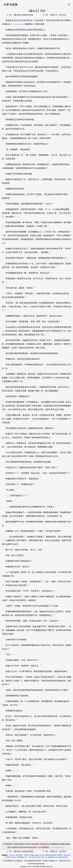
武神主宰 (27, 855)
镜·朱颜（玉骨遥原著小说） (19, 857)
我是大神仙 (67, 855)
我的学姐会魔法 (63, 857)
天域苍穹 (8, 857)
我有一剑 (44, 857)
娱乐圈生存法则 (53, 857)
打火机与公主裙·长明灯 (16, 855)
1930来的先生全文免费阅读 (48, 844)
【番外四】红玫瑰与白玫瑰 (23, 15)
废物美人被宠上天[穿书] (37, 855)
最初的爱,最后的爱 (51, 855)
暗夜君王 (60, 855)
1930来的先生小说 (9, 844)
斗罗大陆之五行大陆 (35, 857)
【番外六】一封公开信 (58, 15)
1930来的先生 (15, 847)
